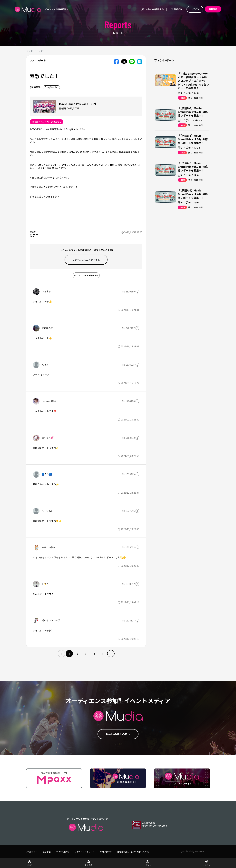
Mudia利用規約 (63, 852)
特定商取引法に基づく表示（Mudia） (134, 852)
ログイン (195, 9)
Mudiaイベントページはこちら (46, 122)
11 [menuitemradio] (103, 653)
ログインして (86, 260)
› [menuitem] (111, 654)
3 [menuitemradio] (86, 653)
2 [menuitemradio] (77, 653)
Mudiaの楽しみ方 (118, 734)
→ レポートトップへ (35, 51)
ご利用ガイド (176, 9)
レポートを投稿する (152, 9)
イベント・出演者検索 (57, 9)
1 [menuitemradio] (69, 653)
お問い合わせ (106, 852)
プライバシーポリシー (85, 852)
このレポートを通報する (86, 275)
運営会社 (47, 852)
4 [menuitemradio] (94, 653)
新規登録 (213, 9)
